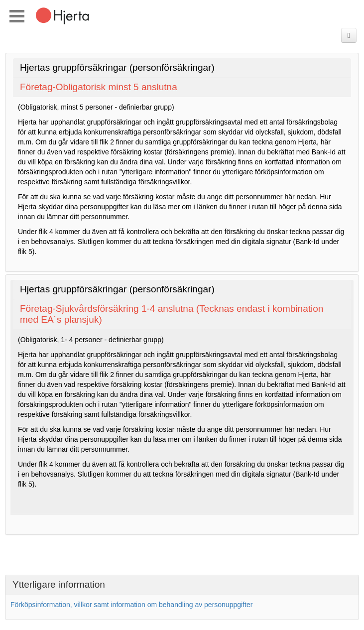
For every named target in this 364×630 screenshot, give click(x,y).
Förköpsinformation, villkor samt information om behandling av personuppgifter (131, 605)
